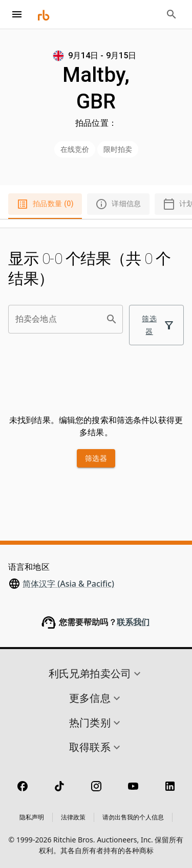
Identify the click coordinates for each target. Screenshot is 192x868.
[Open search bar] (172, 14)
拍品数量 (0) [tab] (45, 204)
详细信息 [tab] (118, 204)
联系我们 (133, 622)
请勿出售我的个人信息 (133, 817)
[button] (96, 674)
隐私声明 (32, 817)
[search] (112, 319)
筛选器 (156, 325)
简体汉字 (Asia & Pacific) (68, 584)
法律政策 (73, 817)
